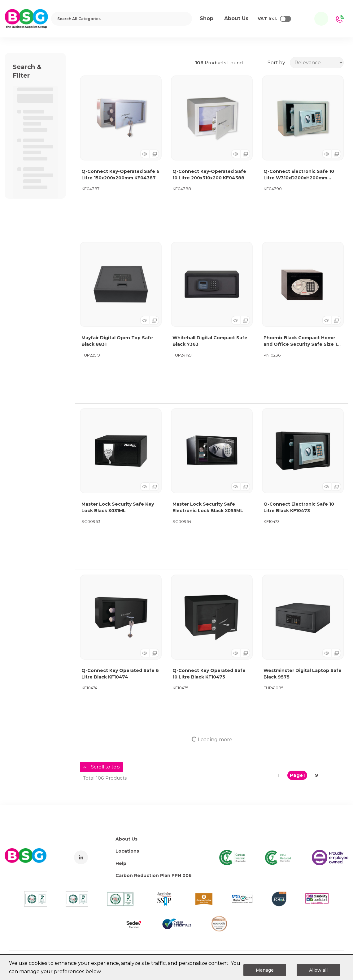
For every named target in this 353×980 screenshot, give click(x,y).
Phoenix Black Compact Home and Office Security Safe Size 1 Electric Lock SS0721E (300, 341)
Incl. (267, 19)
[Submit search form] (183, 19)
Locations (127, 851)
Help (121, 863)
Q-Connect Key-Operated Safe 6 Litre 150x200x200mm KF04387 (120, 175)
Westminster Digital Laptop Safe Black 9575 (303, 674)
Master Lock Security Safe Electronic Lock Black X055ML (208, 507)
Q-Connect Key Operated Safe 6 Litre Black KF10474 (120, 674)
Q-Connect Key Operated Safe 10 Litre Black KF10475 (209, 674)
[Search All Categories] (122, 19)
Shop (207, 18)
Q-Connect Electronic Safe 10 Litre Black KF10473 (299, 507)
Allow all (318, 970)
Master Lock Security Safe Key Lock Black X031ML (118, 507)
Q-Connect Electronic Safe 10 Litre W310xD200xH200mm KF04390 (299, 175)
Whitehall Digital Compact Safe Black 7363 (210, 341)
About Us (126, 839)
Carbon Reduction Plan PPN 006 (154, 875)
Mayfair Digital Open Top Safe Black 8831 (117, 341)
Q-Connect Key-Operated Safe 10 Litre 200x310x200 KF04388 (209, 175)
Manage (265, 970)
